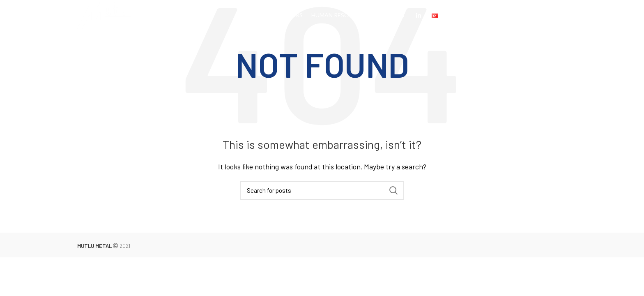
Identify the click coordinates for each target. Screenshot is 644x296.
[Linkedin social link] (419, 16)
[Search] (322, 190)
